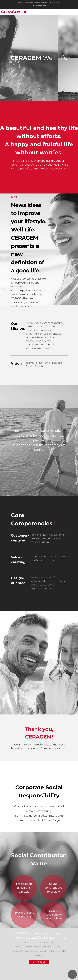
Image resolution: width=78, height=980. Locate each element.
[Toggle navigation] (74, 12)
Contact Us (39, 962)
